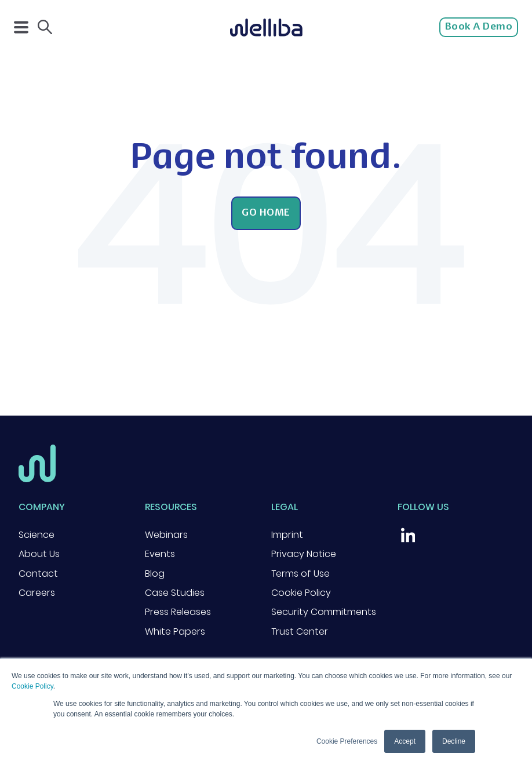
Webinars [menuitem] (166, 535)
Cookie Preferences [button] (347, 741)
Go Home (266, 213)
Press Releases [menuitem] (178, 612)
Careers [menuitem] (37, 593)
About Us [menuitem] (39, 554)
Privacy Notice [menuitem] (304, 554)
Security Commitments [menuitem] (324, 612)
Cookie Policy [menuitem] (301, 593)
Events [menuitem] (160, 554)
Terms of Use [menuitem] (300, 574)
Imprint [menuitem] (287, 535)
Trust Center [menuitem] (300, 631)
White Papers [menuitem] (175, 631)
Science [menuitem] (37, 535)
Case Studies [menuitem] (175, 593)
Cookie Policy (32, 686)
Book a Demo (479, 27)
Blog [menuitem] (155, 574)
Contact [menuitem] (38, 574)
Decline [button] (454, 741)
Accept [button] (405, 741)
